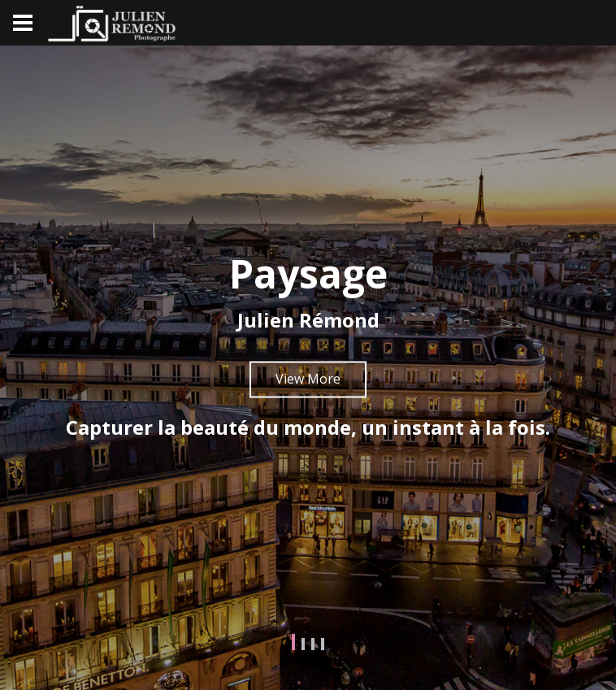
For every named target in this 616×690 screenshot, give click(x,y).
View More (308, 379)
